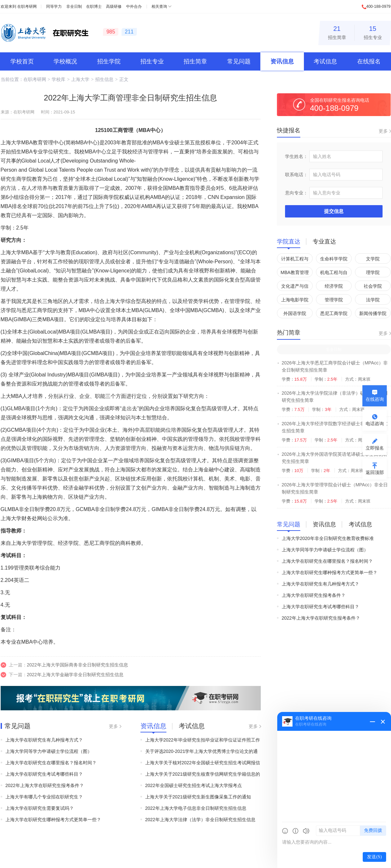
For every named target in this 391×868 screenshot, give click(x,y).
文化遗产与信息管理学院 (295, 287)
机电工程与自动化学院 (334, 274)
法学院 (373, 300)
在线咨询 (375, 399)
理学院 (373, 272)
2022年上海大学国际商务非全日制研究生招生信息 (78, 665)
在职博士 (94, 7)
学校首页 (22, 61)
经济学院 (334, 286)
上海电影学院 (295, 300)
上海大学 (80, 79)
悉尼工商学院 (334, 313)
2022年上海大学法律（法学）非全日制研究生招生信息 (200, 820)
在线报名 (369, 61)
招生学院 (109, 61)
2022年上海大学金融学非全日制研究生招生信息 (75, 675)
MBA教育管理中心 (294, 274)
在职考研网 (27, 7)
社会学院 (373, 286)
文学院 (373, 259)
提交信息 (334, 211)
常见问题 (239, 61)
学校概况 (65, 61)
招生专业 (373, 32)
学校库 (59, 79)
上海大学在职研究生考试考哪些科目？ (44, 774)
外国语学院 (295, 313)
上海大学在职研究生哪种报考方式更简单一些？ (53, 820)
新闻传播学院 (373, 313)
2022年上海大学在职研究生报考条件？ (45, 785)
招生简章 (337, 32)
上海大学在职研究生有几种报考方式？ (44, 740)
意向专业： (296, 193)
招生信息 (104, 79)
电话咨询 (375, 424)
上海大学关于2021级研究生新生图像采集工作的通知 (198, 797)
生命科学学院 (334, 259)
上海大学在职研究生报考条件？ (314, 595)
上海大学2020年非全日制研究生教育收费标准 (328, 538)
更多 (113, 726)
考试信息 (325, 61)
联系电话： (296, 175)
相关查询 (159, 7)
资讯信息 (282, 61)
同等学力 (54, 7)
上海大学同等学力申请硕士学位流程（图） (49, 751)
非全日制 (74, 7)
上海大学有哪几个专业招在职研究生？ (44, 797)
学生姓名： (296, 156)
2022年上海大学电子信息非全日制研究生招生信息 (196, 808)
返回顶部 (375, 472)
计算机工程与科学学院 (295, 260)
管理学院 (334, 300)
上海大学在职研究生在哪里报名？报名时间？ (51, 763)
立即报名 (375, 448)
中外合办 (134, 7)
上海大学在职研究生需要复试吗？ (40, 808)
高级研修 (114, 7)
